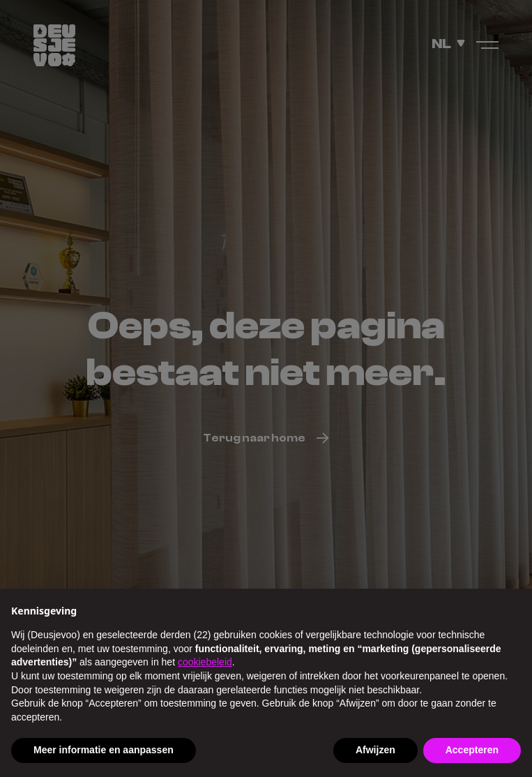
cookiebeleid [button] (205, 662)
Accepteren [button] (472, 750)
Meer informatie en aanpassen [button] (104, 750)
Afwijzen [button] (375, 750)
